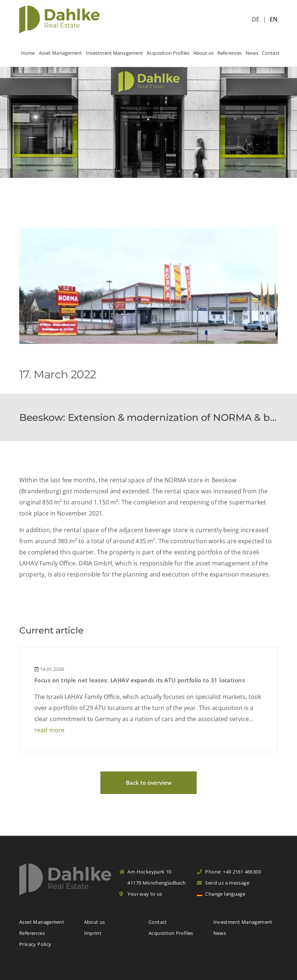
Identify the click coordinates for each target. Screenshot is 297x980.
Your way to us (141, 894)
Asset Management (61, 53)
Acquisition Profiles (168, 53)
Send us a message (223, 883)
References (230, 53)
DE (256, 19)
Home (28, 53)
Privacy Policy (35, 944)
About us (203, 53)
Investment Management (115, 53)
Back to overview (149, 783)
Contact (271, 53)
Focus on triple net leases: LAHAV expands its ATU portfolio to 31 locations (140, 680)
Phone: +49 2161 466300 (229, 872)
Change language (221, 894)
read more (49, 730)
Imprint (93, 933)
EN (274, 19)
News (252, 53)
